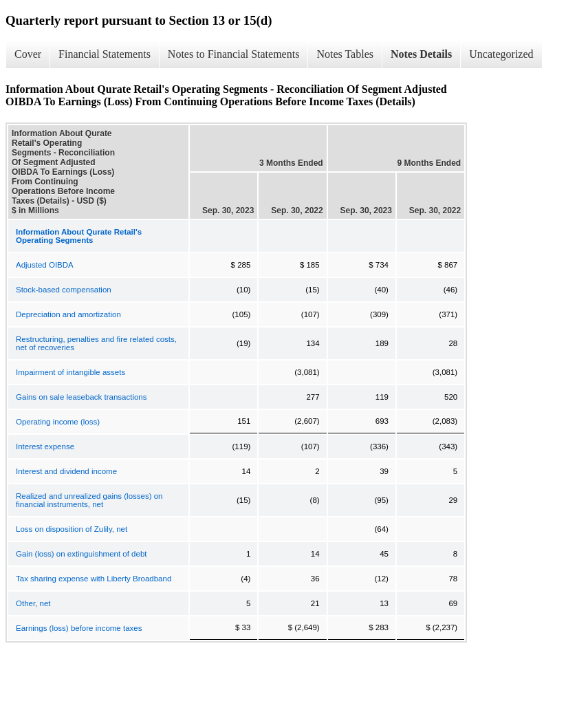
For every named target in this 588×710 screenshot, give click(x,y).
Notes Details (421, 54)
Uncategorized (501, 54)
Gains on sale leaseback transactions (81, 397)
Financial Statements (105, 54)
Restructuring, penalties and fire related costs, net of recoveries (96, 343)
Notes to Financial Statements (234, 54)
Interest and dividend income (66, 471)
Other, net (33, 603)
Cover (28, 54)
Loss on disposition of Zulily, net (72, 529)
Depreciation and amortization (68, 314)
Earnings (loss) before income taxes (79, 628)
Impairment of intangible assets (70, 372)
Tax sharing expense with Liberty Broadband (94, 579)
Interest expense (45, 447)
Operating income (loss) (58, 422)
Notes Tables (345, 54)
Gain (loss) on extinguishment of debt (81, 554)
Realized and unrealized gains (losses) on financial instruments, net (89, 500)
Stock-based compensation (64, 290)
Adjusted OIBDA (45, 265)
